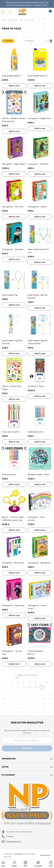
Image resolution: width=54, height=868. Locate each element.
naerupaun (18, 854)
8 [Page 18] (47, 682)
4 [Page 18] (23, 682)
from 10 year (30, 20)
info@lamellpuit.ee (14, 841)
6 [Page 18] (35, 682)
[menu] (3, 12)
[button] (48, 41)
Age (21, 20)
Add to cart (14, 86)
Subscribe (27, 748)
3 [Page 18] (17, 682)
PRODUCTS (13, 20)
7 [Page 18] (41, 682)
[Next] (42, 687)
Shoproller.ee (45, 855)
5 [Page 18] (29, 682)
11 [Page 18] (24, 687)
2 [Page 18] (11, 682)
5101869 (10, 837)
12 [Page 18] (30, 687)
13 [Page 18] (36, 687)
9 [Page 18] (12, 687)
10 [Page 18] (18, 687)
